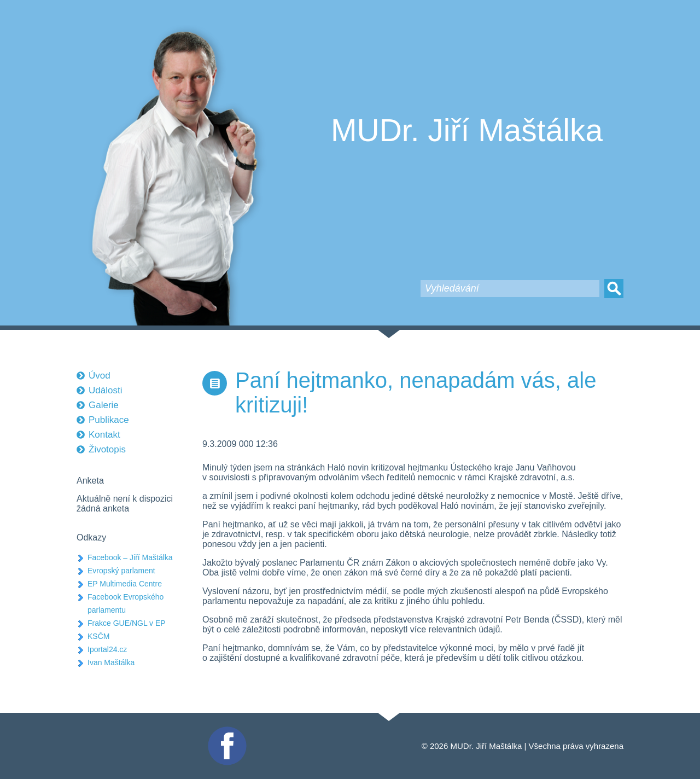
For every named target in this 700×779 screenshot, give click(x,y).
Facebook (226, 731)
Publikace (109, 420)
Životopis (107, 449)
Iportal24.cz (107, 649)
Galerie (104, 405)
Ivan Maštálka (111, 662)
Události (105, 390)
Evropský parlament (121, 571)
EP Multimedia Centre (125, 584)
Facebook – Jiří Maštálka (130, 557)
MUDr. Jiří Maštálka (467, 130)
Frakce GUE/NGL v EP (127, 623)
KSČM (98, 636)
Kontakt (104, 435)
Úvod (100, 376)
